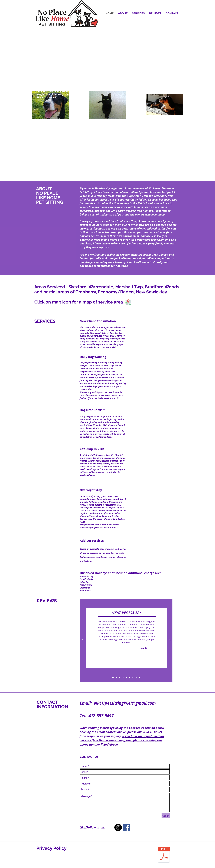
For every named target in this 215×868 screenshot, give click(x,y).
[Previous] (82, 640)
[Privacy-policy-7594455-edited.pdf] (164, 855)
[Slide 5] (126, 678)
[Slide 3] (120, 678)
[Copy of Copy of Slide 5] (139, 678)
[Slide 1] (113, 678)
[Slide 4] (123, 678)
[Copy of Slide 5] (130, 678)
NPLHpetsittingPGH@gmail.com (125, 703)
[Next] (170, 640)
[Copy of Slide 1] (133, 678)
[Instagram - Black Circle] (118, 827)
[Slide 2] (116, 678)
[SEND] (166, 816)
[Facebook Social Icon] (126, 827)
